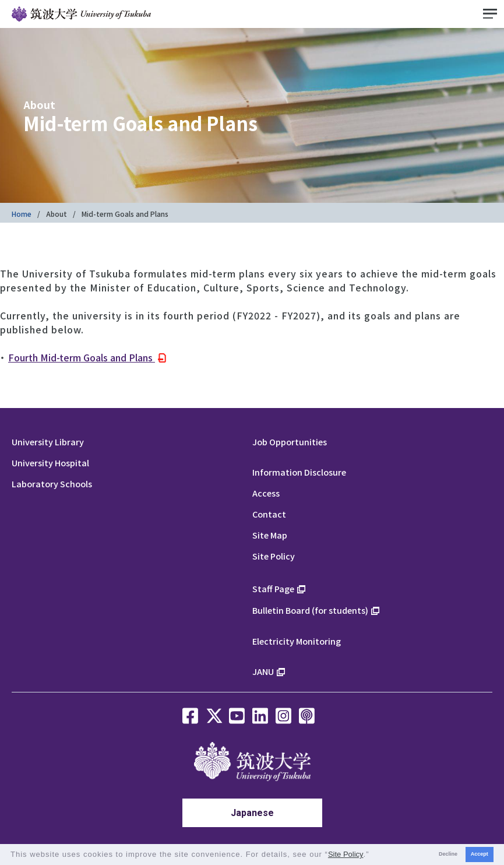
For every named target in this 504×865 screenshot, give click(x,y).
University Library (48, 442)
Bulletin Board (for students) (310, 610)
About (57, 214)
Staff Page (273, 588)
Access (266, 493)
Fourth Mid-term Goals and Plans (82, 357)
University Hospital (50, 463)
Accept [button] (480, 854)
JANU (263, 671)
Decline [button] (448, 854)
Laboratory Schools (52, 484)
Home (22, 214)
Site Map (270, 535)
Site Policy (274, 556)
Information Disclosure (299, 472)
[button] (373, 855)
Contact (269, 514)
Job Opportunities (290, 442)
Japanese (252, 813)
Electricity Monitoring (297, 641)
